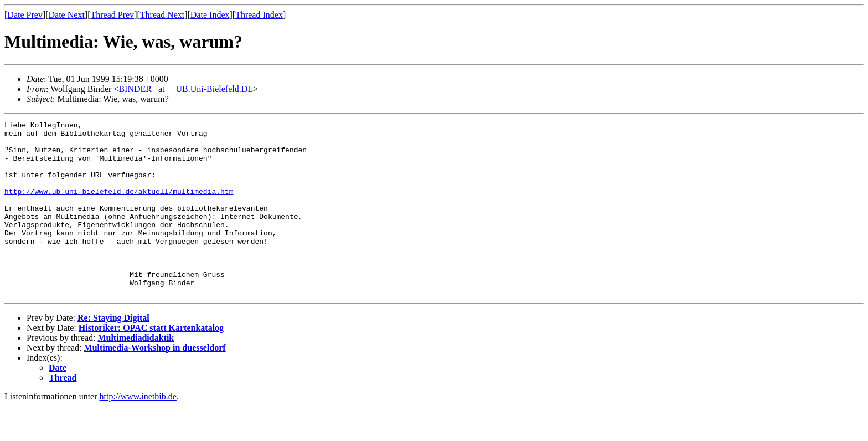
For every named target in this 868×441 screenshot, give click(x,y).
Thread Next (162, 15)
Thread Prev (112, 15)
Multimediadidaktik (136, 373)
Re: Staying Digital (113, 353)
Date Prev (25, 15)
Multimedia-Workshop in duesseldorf (155, 383)
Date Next (67, 15)
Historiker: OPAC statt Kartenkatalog (151, 363)
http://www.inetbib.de (138, 431)
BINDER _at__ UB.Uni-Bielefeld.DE (186, 89)
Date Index (210, 15)
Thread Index (259, 15)
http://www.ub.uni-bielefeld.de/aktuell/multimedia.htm (119, 206)
